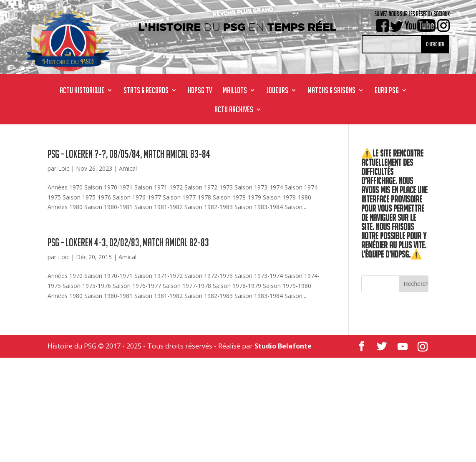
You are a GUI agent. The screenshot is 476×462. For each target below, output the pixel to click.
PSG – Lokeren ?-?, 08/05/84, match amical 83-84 (129, 154)
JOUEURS (277, 91)
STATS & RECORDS (146, 91)
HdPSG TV (200, 91)
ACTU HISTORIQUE (82, 91)
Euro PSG (387, 91)
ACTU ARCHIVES (234, 110)
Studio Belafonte (283, 346)
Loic (64, 168)
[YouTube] (403, 347)
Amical (128, 168)
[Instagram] (423, 347)
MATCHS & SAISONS (331, 91)
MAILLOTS (235, 91)
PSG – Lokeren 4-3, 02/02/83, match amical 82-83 (128, 242)
